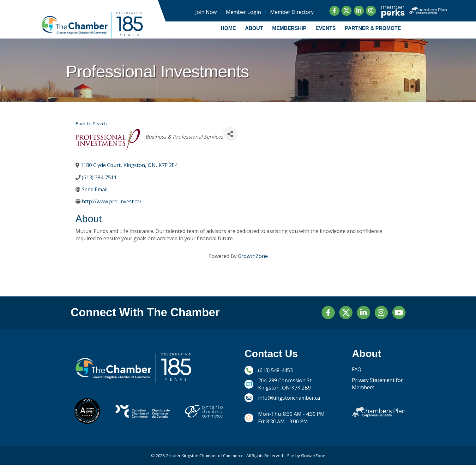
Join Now (206, 12)
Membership (289, 28)
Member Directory (292, 12)
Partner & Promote (373, 28)
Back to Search (91, 124)
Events (326, 28)
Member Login (243, 12)
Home (228, 28)
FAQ (357, 369)
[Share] (230, 134)
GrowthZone (253, 256)
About (254, 28)
